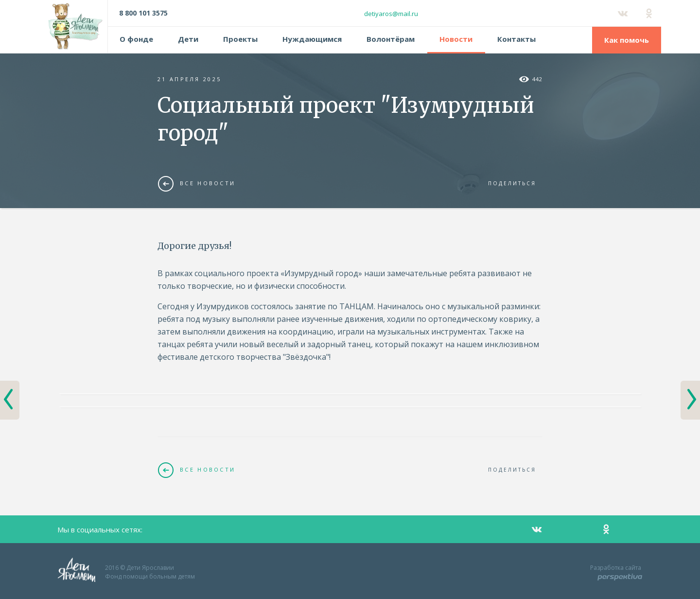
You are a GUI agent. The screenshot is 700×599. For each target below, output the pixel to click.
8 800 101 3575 (143, 13)
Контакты (516, 39)
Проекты (240, 39)
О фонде (136, 39)
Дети (188, 39)
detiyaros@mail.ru (391, 14)
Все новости (197, 183)
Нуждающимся (312, 39)
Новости (456, 39)
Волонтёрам (391, 39)
